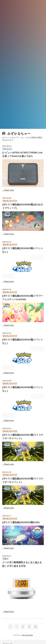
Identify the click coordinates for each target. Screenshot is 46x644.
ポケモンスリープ (10, 201)
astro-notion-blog (27, 635)
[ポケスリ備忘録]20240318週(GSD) (21, 522)
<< (10, 626)
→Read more (8, 190)
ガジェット (7, 149)
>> (36, 626)
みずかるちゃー (16, 133)
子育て (6, 559)
